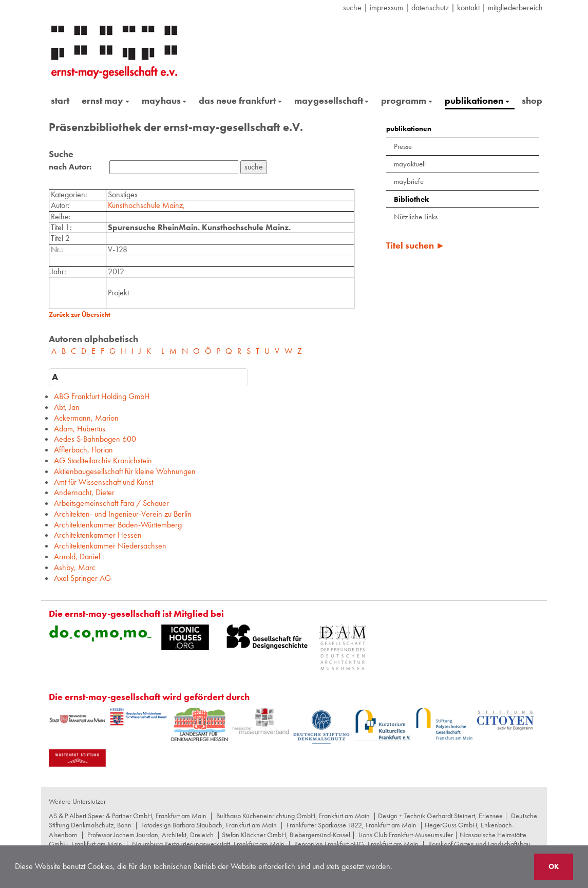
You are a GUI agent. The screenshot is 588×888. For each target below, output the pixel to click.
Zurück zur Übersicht (80, 315)
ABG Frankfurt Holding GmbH (102, 396)
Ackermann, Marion (86, 418)
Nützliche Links (416, 217)
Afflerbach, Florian (83, 450)
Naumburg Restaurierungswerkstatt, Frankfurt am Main (208, 844)
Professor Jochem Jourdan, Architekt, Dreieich (150, 835)
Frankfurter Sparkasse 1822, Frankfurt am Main (352, 825)
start (60, 100)
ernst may (106, 100)
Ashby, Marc (75, 567)
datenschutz (430, 7)
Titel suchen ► (416, 245)
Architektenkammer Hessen (98, 535)
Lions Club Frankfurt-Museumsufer (406, 835)
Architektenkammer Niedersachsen (110, 546)
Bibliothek (411, 199)
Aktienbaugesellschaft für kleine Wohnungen (125, 471)
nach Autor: (70, 167)
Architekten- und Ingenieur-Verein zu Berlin (123, 514)
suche (352, 7)
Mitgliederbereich (515, 7)
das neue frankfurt (240, 100)
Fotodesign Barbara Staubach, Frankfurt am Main (209, 825)
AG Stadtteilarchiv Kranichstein (103, 460)
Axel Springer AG (82, 578)
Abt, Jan (67, 407)
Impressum (386, 7)
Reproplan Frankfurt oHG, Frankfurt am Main (356, 844)
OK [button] (554, 866)
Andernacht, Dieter (84, 492)
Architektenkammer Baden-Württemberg (118, 525)
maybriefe (409, 181)
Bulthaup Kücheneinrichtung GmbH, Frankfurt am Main (293, 816)
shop (532, 100)
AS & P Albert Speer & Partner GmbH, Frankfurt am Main (128, 816)
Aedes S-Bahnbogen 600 (95, 439)
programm (407, 100)
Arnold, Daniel (77, 556)
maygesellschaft (332, 100)
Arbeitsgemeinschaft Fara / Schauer (111, 503)
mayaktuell (410, 164)
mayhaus (164, 100)
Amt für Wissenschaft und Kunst (103, 482)
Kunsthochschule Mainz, (146, 205)
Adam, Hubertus (80, 429)
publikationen (477, 100)
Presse (403, 146)
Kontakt (468, 7)
